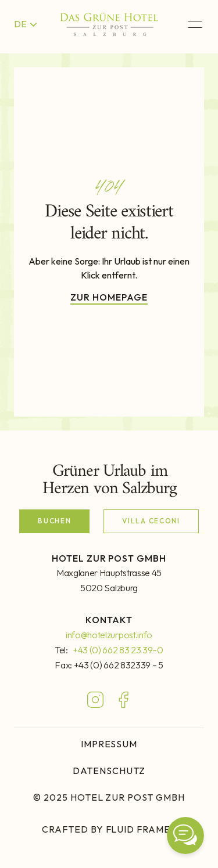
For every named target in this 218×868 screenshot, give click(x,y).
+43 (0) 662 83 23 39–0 (118, 650)
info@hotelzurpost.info (109, 635)
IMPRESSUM (109, 744)
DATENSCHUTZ (109, 771)
